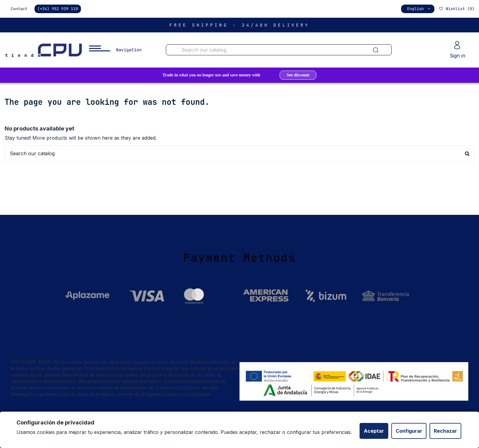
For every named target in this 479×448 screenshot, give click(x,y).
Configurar (409, 431)
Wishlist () (456, 9)
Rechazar (445, 431)
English (419, 9)
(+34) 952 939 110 (58, 9)
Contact (19, 9)
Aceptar (374, 431)
